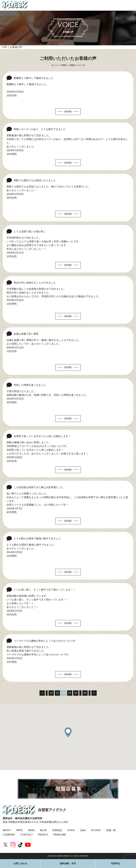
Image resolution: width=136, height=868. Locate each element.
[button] (68, 732)
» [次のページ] (94, 693)
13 (57, 693)
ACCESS (96, 830)
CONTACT (27, 835)
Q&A (83, 830)
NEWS (32, 830)
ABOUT (7, 830)
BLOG (43, 830)
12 (51, 693)
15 (70, 693)
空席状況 (57, 830)
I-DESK (15, 5)
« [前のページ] (42, 693)
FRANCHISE (60, 835)
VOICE (71, 830)
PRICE (20, 830)
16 (76, 693)
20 (85, 693)
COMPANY (9, 835)
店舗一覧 (111, 830)
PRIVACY (43, 835)
